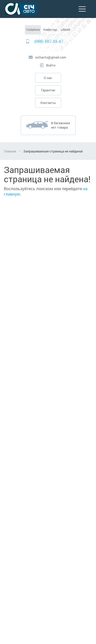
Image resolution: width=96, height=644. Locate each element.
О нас (48, 78)
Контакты (48, 103)
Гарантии (48, 90)
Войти (51, 65)
